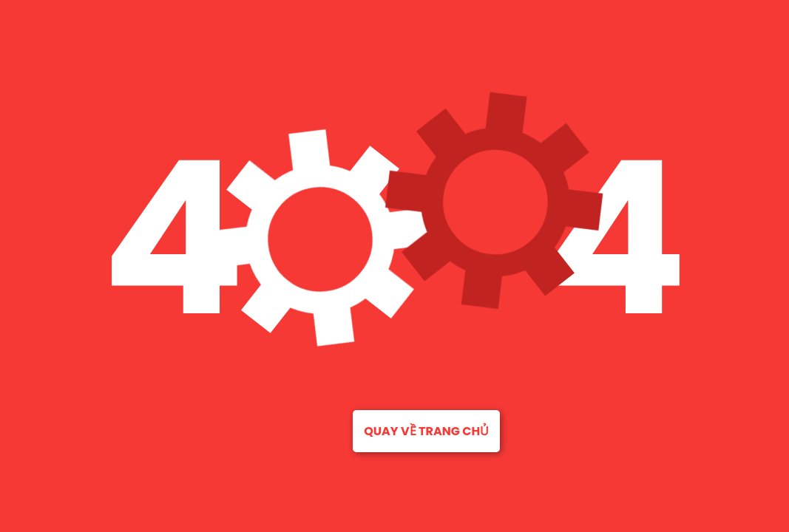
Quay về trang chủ (426, 431)
